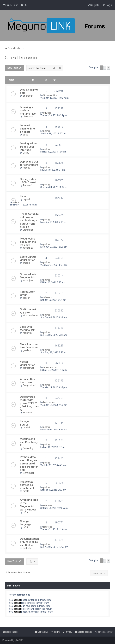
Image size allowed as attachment (27, 485)
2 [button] (105, 67)
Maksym (27, 333)
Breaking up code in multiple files (28, 110)
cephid (26, 199)
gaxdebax (28, 248)
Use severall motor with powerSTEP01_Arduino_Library (29, 403)
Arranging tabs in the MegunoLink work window (29, 505)
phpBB (18, 640)
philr (45, 131)
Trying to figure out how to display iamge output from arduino (29, 220)
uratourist (28, 230)
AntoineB (28, 185)
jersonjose (28, 280)
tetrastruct (28, 368)
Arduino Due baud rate (27, 381)
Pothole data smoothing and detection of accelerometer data (29, 463)
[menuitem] (25, 5)
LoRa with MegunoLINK (28, 328)
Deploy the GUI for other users (29, 163)
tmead (26, 263)
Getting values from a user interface (29, 147)
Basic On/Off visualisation (28, 258)
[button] (109, 68)
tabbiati (27, 548)
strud (46, 113)
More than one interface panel (29, 346)
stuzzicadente (30, 315)
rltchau (26, 168)
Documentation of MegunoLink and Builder (29, 542)
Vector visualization (28, 363)
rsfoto (26, 491)
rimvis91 (27, 427)
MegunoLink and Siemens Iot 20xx (28, 242)
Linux (23, 196)
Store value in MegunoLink (28, 276)
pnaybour (28, 96)
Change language (26, 523)
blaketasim (29, 117)
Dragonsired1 (30, 385)
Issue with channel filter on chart (28, 129)
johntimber (28, 473)
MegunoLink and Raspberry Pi (29, 442)
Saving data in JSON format (29, 181)
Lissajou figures (25, 423)
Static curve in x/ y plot (29, 311)
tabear (26, 298)
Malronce (28, 413)
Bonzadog (28, 448)
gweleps (27, 350)
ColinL (26, 153)
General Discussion (22, 58)
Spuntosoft (49, 95)
